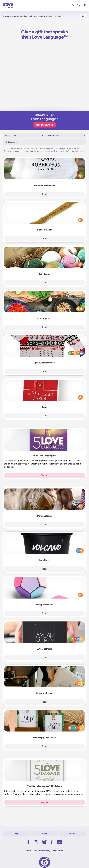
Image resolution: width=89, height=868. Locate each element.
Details (44, 194)
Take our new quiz (45, 125)
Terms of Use (31, 851)
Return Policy (57, 851)
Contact (72, 833)
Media (44, 833)
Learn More (61, 16)
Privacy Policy (44, 851)
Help (17, 833)
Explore (45, 475)
